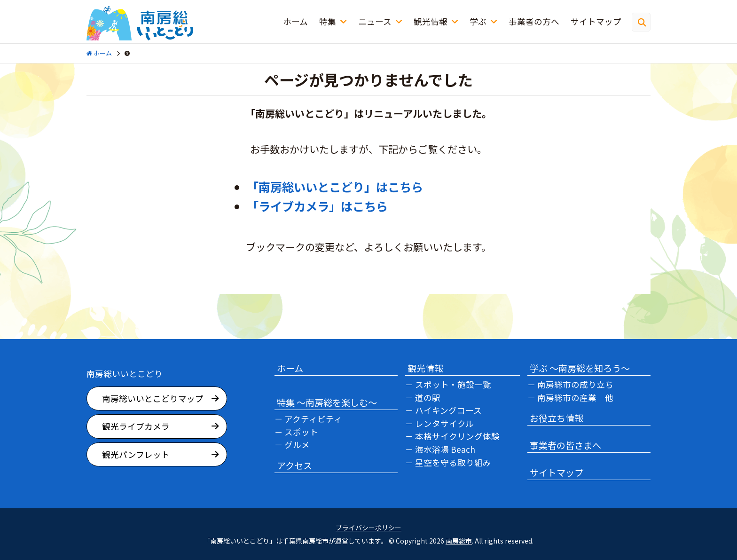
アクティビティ (313, 419)
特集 (328, 21)
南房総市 (459, 541)
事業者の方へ (534, 21)
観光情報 (431, 21)
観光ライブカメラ (136, 426)
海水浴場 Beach (445, 449)
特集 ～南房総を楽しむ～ (327, 402)
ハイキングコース (448, 410)
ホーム (295, 21)
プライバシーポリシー (368, 528)
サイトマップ (596, 21)
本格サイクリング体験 (457, 436)
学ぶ (478, 21)
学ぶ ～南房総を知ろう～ (580, 368)
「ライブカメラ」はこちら (317, 206)
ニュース (375, 21)
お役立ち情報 (557, 418)
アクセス (294, 465)
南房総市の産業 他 (575, 398)
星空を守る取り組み (453, 462)
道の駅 (428, 398)
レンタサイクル (444, 423)
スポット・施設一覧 (453, 384)
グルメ (297, 445)
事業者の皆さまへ (565, 445)
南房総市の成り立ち (575, 384)
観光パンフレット (136, 454)
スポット (301, 432)
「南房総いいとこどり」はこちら (335, 187)
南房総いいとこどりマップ (153, 398)
